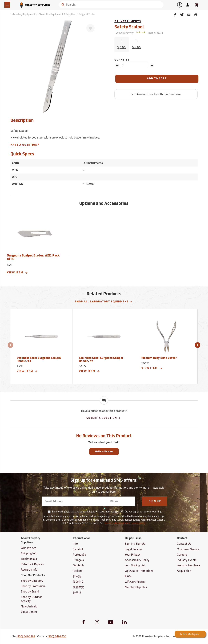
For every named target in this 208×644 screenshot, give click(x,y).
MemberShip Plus (136, 587)
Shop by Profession (33, 586)
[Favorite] (90, 28)
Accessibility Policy (137, 560)
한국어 (77, 593)
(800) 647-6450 (57, 636)
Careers (182, 555)
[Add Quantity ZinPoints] (152, 65)
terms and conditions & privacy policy (125, 523)
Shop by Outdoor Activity (31, 599)
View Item (17, 273)
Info (75, 544)
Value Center (29, 612)
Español (78, 549)
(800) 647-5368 (26, 636)
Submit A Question (104, 418)
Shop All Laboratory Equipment (104, 302)
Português (79, 555)
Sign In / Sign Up (135, 544)
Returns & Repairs (32, 564)
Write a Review (104, 452)
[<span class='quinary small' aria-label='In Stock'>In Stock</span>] (141, 33)
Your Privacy (133, 555)
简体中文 (78, 582)
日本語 (77, 576)
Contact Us (184, 544)
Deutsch (78, 565)
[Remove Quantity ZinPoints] (117, 65)
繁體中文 (78, 587)
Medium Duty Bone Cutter (159, 358)
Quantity (122, 60)
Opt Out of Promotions (139, 571)
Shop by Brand (30, 592)
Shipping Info (29, 553)
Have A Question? (25, 145)
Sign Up (155, 501)
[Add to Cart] (157, 79)
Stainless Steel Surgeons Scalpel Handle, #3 (101, 360)
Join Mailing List (135, 565)
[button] (10, 345)
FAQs (128, 576)
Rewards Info (29, 570)
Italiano (78, 571)
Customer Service (188, 549)
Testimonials (29, 559)
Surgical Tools (86, 14)
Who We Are (29, 548)
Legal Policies (134, 549)
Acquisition (184, 571)
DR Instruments (128, 22)
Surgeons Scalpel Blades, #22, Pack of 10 (33, 257)
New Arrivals (29, 607)
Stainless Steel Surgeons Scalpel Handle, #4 (39, 360)
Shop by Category (32, 581)
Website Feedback (189, 565)
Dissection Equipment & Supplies (57, 14)
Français (78, 560)
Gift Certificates (135, 582)
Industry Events (187, 560)
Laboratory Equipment (23, 14)
